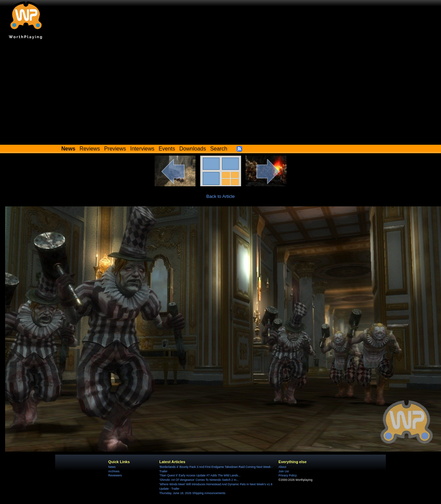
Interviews (142, 149)
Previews (115, 149)
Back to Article (221, 196)
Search (219, 149)
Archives (114, 471)
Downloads (193, 149)
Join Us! (284, 471)
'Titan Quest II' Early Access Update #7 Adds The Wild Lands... (200, 475)
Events (167, 149)
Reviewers (115, 475)
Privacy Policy (288, 475)
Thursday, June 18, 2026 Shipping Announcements (192, 493)
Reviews (90, 149)
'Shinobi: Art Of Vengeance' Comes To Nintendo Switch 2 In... (199, 480)
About (282, 467)
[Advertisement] (221, 94)
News (112, 467)
